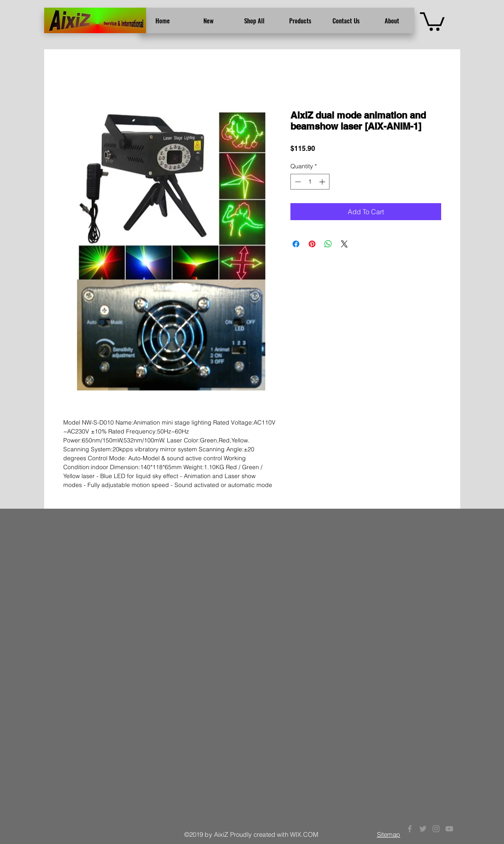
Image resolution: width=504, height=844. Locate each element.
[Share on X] (344, 244)
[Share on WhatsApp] (328, 244)
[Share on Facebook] (296, 244)
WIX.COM (304, 834)
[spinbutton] (310, 182)
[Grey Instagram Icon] (436, 829)
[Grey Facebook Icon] (410, 829)
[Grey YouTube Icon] (449, 829)
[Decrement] (297, 182)
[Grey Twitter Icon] (423, 829)
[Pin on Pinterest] (312, 244)
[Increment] (323, 182)
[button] (432, 21)
